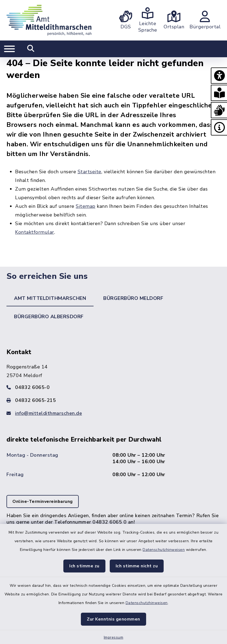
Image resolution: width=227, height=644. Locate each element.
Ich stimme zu (84, 566)
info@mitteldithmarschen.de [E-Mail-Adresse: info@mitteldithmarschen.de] (49, 413)
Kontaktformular (35, 232)
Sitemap (86, 206)
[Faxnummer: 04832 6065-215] (113, 400)
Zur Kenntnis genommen (113, 619)
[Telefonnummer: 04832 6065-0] (113, 387)
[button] (219, 76)
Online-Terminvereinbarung (43, 501)
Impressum (114, 637)
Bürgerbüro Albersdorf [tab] (49, 317)
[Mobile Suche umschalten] (31, 49)
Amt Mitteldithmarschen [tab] (50, 298)
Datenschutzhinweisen (164, 550)
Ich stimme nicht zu (137, 566)
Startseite (90, 172)
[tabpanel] (113, 447)
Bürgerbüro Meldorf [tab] (133, 298)
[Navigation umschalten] (9, 49)
